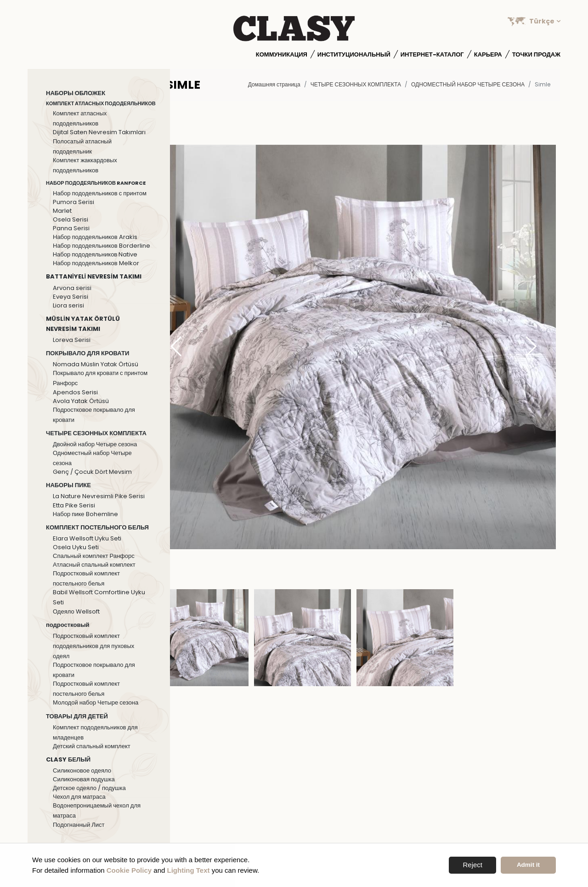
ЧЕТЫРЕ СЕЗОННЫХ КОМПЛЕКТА (356, 84)
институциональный (354, 54)
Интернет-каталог (432, 54)
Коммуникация (282, 54)
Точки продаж (536, 54)
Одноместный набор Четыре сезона (468, 84)
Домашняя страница (274, 84)
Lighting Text (189, 870)
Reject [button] (472, 865)
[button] (531, 347)
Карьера (488, 54)
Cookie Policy (129, 870)
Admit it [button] (528, 865)
